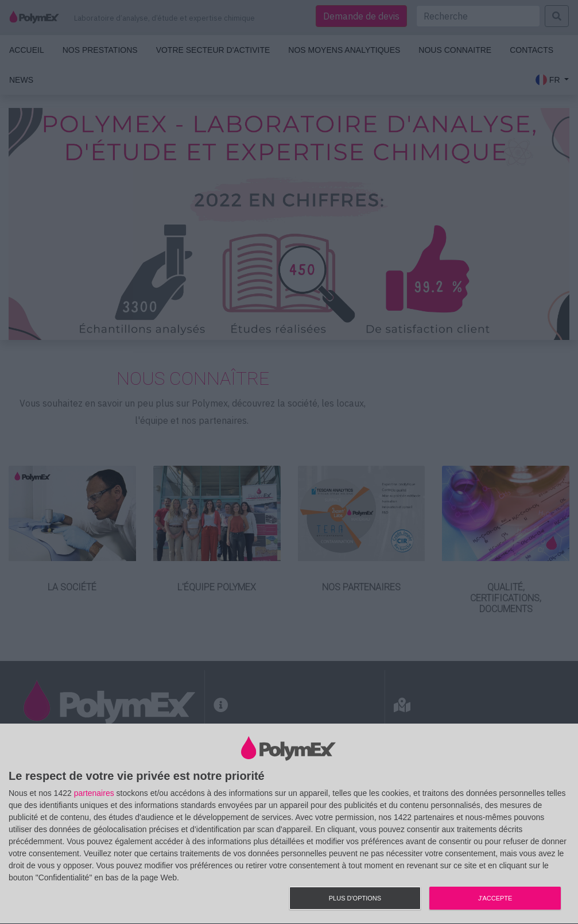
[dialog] (289, 824)
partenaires (94, 793)
